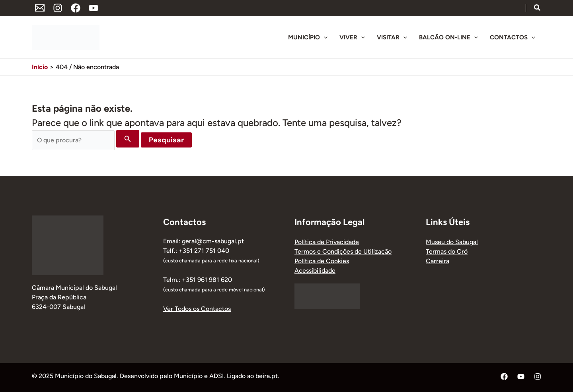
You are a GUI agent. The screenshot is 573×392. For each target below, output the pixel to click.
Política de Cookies (322, 261)
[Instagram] (58, 8)
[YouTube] (94, 8)
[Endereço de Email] (40, 8)
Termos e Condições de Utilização (343, 251)
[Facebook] (76, 8)
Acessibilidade (315, 271)
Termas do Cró (447, 251)
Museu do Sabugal (452, 242)
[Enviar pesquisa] (128, 139)
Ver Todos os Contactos (197, 309)
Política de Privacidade (327, 242)
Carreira (438, 261)
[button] (538, 9)
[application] (324, 37)
